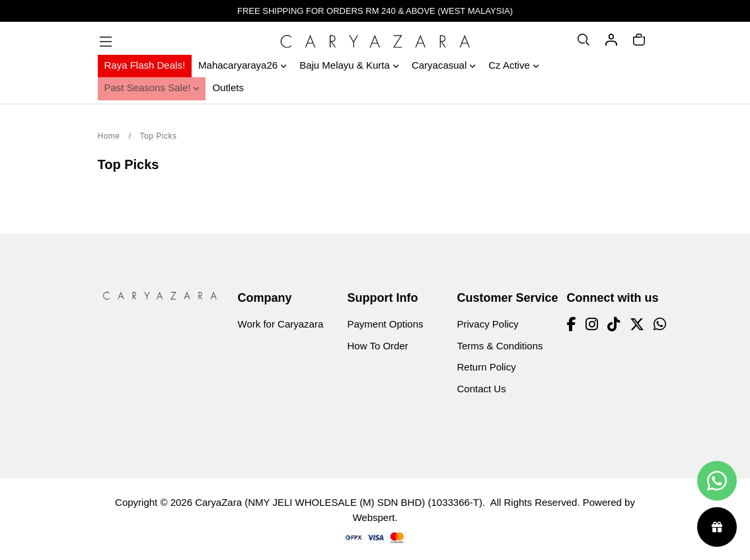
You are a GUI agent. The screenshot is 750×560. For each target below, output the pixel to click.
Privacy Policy (488, 324)
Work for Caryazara (281, 324)
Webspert (373, 517)
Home (109, 136)
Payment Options (386, 324)
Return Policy (487, 367)
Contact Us (482, 389)
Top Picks (159, 136)
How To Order (378, 346)
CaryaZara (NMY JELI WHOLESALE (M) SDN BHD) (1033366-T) (339, 502)
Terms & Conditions (500, 346)
